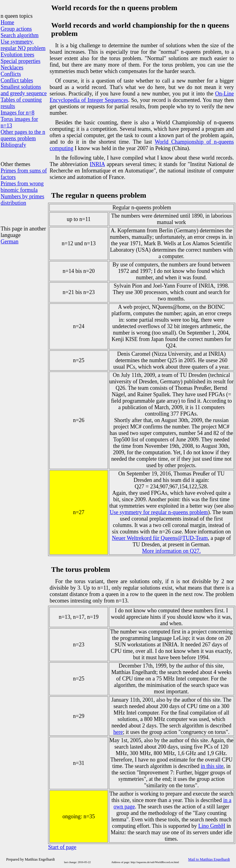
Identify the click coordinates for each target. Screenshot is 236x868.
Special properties (20, 61)
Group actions (16, 29)
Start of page (62, 847)
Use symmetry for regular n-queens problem (159, 512)
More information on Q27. (171, 551)
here (118, 732)
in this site (212, 766)
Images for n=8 (18, 113)
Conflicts (11, 74)
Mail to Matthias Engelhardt (209, 859)
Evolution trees (17, 55)
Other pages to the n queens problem (23, 135)
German (10, 242)
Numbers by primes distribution (22, 200)
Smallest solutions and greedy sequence (24, 90)
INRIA (97, 164)
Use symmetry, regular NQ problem (23, 45)
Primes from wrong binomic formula (22, 187)
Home (7, 22)
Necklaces (12, 68)
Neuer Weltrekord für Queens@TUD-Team (160, 538)
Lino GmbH (212, 826)
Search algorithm (20, 35)
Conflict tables (17, 80)
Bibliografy (13, 145)
